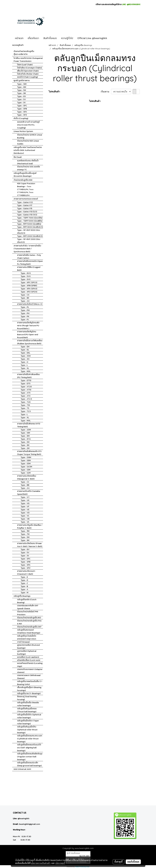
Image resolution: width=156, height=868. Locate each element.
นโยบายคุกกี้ (60, 863)
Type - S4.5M (26, 467)
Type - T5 (25, 408)
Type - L (24, 365)
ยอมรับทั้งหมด (133, 862)
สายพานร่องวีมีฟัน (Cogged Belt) (29, 269)
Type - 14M (22, 84)
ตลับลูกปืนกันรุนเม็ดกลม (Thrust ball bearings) (27, 710)
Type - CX (25, 295)
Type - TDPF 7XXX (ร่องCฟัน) (30, 218)
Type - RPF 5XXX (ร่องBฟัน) (29, 224)
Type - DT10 (26, 380)
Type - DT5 (26, 384)
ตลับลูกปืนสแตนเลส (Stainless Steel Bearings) (29, 631)
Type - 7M (25, 534)
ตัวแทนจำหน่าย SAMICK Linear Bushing (30, 136)
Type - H (24, 362)
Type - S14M (26, 457)
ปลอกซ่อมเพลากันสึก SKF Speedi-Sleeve (28, 607)
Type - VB (25, 519)
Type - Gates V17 (25, 205)
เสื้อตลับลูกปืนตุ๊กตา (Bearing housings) (29, 689)
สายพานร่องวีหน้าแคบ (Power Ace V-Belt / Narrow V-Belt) (30, 545)
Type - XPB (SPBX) (29, 286)
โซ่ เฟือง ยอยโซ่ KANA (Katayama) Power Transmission (28, 60)
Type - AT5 (26, 393)
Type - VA (25, 522)
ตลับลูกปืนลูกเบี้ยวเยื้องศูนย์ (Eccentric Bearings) (25, 175)
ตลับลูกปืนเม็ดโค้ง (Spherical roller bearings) (29, 716)
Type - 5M (22, 90)
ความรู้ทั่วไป (67, 38)
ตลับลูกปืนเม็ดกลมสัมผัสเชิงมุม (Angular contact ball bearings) (30, 757)
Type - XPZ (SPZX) (29, 292)
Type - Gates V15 (25, 209)
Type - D (24, 580)
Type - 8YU (26, 439)
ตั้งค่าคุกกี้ (119, 862)
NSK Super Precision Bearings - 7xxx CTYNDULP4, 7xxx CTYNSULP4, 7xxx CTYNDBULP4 (26, 189)
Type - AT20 (26, 387)
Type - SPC (22, 106)
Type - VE (25, 510)
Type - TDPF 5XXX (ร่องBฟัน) (30, 221)
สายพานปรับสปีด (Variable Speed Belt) (29, 493)
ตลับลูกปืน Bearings (22, 596)
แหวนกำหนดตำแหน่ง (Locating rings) (30, 665)
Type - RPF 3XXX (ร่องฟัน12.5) (30, 227)
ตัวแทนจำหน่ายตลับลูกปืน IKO (29, 618)
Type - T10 (25, 405)
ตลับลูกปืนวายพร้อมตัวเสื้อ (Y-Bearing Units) (30, 683)
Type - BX (25, 298)
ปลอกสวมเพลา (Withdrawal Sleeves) (29, 677)
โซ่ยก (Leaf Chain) (25, 65)
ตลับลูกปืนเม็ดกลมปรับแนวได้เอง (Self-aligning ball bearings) (29, 748)
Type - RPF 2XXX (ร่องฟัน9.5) (30, 236)
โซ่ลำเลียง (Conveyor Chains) (30, 68)
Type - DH (25, 347)
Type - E (24, 577)
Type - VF (25, 506)
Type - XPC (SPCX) (29, 282)
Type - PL (25, 307)
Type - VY (25, 497)
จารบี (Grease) (23, 642)
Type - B (24, 586)
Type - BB (25, 485)
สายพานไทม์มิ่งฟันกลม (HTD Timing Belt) (29, 425)
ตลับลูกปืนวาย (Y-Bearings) (29, 693)
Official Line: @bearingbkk (92, 38)
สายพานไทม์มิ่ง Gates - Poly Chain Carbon (29, 257)
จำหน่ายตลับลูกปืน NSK (23, 180)
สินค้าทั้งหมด (50, 38)
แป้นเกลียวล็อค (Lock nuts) (29, 660)
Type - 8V (22, 96)
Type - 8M (22, 87)
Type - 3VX (26, 279)
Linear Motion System (23, 131)
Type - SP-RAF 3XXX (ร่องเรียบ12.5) (29, 232)
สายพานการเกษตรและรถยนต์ (26, 199)
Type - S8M (26, 460)
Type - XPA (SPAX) (29, 289)
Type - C (24, 583)
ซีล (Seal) (18, 157)
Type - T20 (26, 402)
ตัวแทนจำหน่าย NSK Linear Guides (28, 142)
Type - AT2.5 (26, 399)
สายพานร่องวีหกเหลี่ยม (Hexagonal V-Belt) (27, 477)
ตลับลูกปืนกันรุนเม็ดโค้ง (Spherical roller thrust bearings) (27, 730)
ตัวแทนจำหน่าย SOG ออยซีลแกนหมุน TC (29, 168)
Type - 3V (21, 103)
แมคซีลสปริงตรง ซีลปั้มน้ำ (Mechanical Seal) (28, 162)
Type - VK (25, 500)
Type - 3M (21, 93)
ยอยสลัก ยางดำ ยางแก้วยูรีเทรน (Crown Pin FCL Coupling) (28, 125)
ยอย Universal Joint (22, 769)
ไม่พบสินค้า (54, 92)
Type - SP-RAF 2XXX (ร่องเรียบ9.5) (29, 241)
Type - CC (25, 482)
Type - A (24, 589)
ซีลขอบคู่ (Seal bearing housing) (27, 698)
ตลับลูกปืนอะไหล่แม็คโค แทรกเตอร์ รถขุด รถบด (27, 637)
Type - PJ (25, 320)
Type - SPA (22, 112)
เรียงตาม (106, 92)
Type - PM (25, 310)
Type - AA (25, 488)
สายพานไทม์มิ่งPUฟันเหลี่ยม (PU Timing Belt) (28, 376)
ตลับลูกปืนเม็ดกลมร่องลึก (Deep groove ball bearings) (29, 764)
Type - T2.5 (26, 411)
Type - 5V (21, 99)
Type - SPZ (22, 115)
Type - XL (25, 368)
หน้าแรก (19, 38)
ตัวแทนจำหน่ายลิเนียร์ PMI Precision (28, 613)
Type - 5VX (26, 276)
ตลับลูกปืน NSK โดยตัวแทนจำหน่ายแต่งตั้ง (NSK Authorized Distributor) (28, 150)
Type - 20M (26, 430)
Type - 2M (25, 448)
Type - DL (25, 350)
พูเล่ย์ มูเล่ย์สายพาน (22, 80)
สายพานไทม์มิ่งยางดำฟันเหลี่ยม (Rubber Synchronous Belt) (30, 342)
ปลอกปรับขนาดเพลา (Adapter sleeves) (30, 671)
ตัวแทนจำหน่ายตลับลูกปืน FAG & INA (29, 622)
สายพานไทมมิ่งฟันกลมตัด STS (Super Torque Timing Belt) (29, 453)
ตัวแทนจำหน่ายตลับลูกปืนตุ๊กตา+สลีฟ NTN (24, 53)
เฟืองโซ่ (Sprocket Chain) (28, 71)
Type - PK (25, 316)
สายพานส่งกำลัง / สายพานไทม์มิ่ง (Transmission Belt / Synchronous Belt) (27, 249)
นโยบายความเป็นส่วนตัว (41, 863)
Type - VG (25, 503)
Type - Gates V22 (25, 202)
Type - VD (25, 513)
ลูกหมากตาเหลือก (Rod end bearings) (28, 647)
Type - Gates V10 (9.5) (27, 215)
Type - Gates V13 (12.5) (27, 212)
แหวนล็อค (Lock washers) (28, 657)
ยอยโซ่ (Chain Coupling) (27, 77)
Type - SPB (22, 109)
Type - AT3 (25, 396)
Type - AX (25, 301)
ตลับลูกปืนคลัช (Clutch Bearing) (27, 601)
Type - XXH (26, 356)
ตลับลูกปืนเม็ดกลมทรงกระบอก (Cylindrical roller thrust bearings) (30, 739)
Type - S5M (26, 464)
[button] (112, 38)
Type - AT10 (26, 390)
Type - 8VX (26, 273)
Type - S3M (26, 470)
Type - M (24, 593)
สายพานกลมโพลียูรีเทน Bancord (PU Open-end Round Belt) (28, 335)
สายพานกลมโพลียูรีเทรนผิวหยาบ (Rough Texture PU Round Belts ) (28, 326)
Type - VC (25, 516)
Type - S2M (26, 473)
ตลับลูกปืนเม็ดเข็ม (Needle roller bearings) (28, 704)
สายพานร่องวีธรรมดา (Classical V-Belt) (26, 573)
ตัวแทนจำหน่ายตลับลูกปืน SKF (29, 627)
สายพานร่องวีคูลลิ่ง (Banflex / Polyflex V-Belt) (30, 526)
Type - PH (25, 313)
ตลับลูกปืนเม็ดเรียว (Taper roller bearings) (28, 722)
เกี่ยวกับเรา (33, 38)
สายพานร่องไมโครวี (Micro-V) (30, 304)
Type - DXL (25, 353)
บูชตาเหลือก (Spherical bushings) (27, 653)
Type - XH (25, 359)
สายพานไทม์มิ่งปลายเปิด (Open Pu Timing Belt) (30, 263)
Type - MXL (26, 371)
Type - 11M (25, 531)
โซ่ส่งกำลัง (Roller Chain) (28, 74)
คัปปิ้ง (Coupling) (21, 118)
